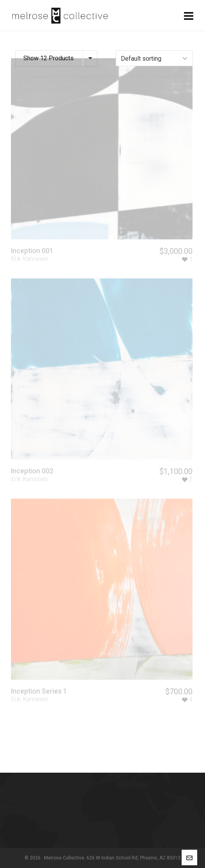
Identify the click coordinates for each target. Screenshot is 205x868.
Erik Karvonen (29, 250)
